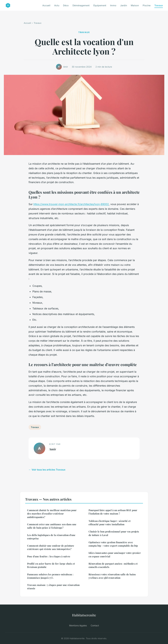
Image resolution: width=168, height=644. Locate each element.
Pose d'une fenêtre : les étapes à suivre (49, 556)
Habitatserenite (84, 615)
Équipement (100, 5)
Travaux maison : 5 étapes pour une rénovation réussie (53, 587)
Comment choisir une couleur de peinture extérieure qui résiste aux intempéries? (51, 547)
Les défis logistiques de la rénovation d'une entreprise (51, 537)
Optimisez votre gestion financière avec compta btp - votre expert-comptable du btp (113, 544)
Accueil (46, 5)
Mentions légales (78, 625)
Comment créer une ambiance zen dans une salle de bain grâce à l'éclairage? (52, 526)
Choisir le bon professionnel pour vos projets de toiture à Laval (114, 533)
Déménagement (81, 5)
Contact (95, 625)
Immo (113, 5)
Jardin (124, 5)
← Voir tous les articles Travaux (47, 470)
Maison (135, 5)
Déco (66, 5)
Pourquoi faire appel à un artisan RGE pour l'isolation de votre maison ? (113, 512)
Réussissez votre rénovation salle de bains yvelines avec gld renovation (112, 576)
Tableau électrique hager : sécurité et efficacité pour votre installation (110, 523)
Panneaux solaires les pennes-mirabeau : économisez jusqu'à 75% (50, 576)
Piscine (147, 5)
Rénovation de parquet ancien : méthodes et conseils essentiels (113, 565)
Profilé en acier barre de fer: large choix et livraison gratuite (51, 565)
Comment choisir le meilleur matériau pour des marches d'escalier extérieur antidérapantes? (52, 514)
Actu (57, 5)
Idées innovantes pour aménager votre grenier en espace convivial (115, 555)
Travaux (159, 5)
